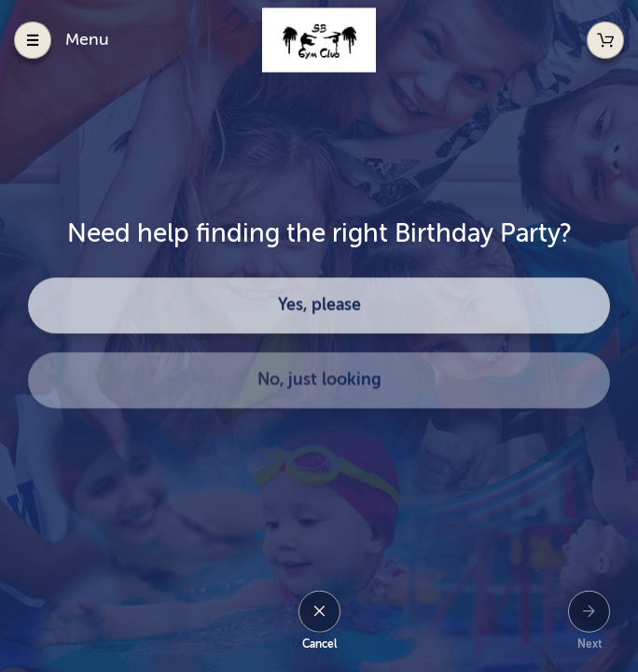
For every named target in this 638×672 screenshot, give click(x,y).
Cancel (319, 644)
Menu (87, 39)
